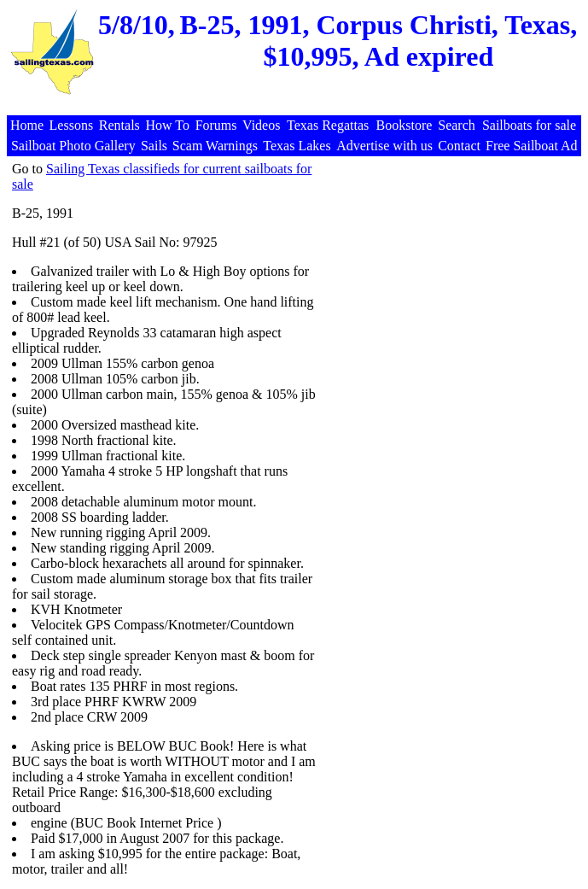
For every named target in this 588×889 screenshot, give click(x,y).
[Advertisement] (296, 106)
